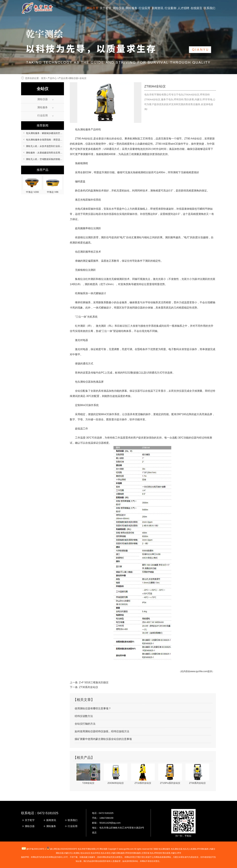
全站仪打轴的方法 (85, 724)
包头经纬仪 (95, 853)
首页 (43, 78)
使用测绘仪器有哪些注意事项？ (93, 708)
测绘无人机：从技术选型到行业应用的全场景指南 (51, 146)
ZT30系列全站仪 (89, 687)
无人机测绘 (72, 853)
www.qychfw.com (199, 671)
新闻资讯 (157, 8)
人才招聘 (183, 8)
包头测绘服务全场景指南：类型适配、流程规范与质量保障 (56, 140)
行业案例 (170, 8)
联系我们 (209, 8)
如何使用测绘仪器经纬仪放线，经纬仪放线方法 (102, 731)
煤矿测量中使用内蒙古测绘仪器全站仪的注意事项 (103, 739)
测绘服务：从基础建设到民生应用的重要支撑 (49, 153)
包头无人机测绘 (190, 849)
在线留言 (196, 8)
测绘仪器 (118, 8)
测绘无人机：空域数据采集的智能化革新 (46, 159)
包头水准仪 (106, 853)
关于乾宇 (106, 8)
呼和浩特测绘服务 (133, 853)
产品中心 (52, 78)
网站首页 (93, 8)
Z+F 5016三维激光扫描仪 (94, 682)
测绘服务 (131, 8)
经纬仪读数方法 (84, 716)
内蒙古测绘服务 (118, 853)
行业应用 (144, 8)
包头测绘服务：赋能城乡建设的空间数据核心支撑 (51, 133)
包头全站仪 (85, 853)
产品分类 (63, 78)
